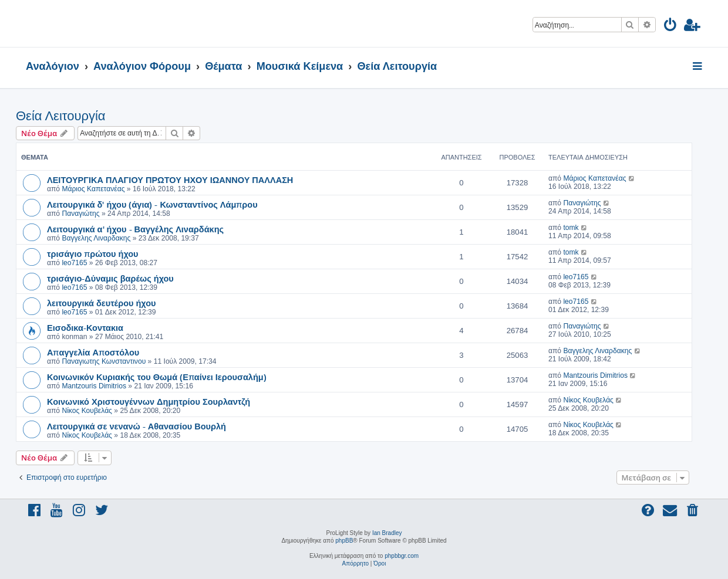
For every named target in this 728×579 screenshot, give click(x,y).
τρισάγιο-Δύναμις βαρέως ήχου (110, 278)
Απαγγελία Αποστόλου (93, 352)
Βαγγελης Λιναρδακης (96, 238)
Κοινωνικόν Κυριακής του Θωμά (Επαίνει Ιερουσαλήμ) (157, 377)
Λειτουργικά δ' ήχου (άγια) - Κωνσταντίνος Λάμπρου (152, 204)
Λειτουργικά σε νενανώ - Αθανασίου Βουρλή (136, 426)
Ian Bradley (387, 533)
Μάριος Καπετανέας (93, 189)
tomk (571, 228)
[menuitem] (671, 27)
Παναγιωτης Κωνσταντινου (104, 361)
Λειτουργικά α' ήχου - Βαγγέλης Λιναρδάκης (135, 229)
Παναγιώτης (80, 214)
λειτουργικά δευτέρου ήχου (101, 303)
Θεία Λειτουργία (61, 116)
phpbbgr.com (402, 556)
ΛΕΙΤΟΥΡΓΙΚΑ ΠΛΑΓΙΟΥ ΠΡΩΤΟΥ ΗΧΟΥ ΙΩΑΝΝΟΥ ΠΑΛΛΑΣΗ (170, 180)
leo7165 (74, 263)
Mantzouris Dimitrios (94, 386)
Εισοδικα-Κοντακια (85, 327)
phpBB (344, 541)
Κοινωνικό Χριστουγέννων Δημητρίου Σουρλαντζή (149, 401)
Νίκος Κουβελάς (87, 411)
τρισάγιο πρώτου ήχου (93, 253)
